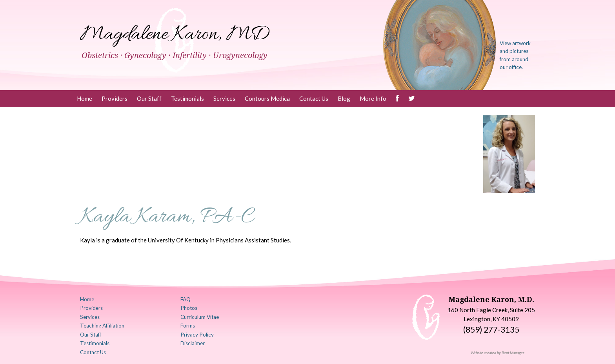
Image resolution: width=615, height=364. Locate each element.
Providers (115, 98)
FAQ (186, 299)
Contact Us (314, 98)
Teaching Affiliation (102, 326)
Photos (189, 308)
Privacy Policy (197, 335)
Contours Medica (267, 98)
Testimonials (187, 98)
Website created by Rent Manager (498, 353)
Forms (188, 326)
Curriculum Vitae (200, 317)
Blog (344, 98)
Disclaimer (193, 343)
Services (224, 98)
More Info (373, 98)
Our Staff (149, 98)
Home (85, 98)
